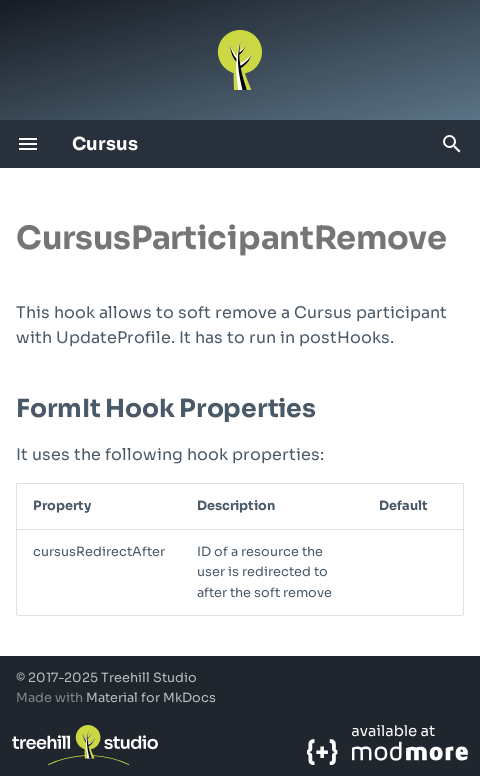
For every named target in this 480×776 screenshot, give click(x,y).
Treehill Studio (149, 678)
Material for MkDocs (151, 698)
